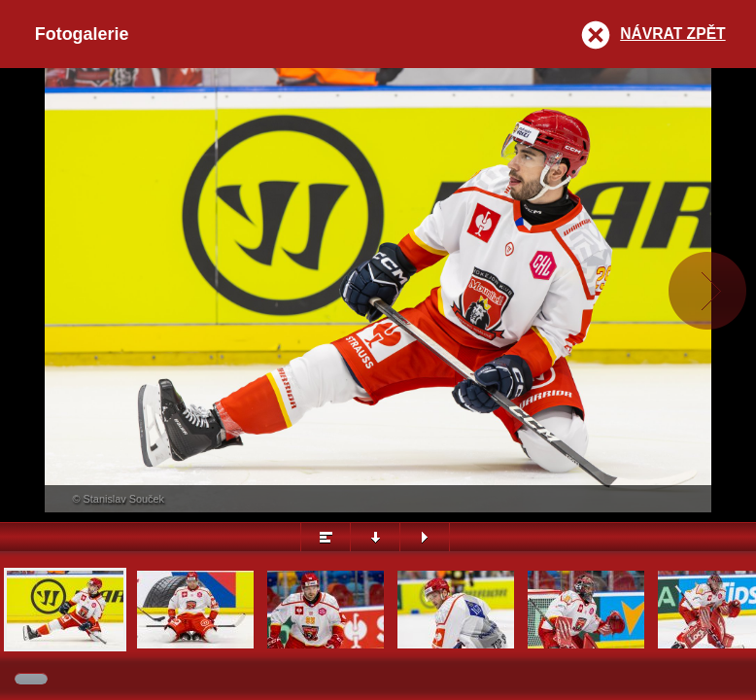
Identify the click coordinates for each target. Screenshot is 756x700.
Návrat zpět (672, 34)
